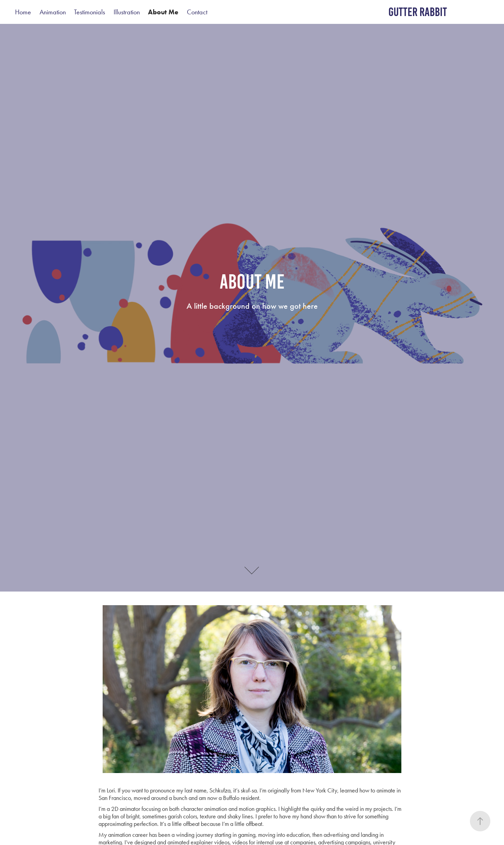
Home (23, 12)
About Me (163, 12)
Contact (197, 12)
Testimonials (90, 12)
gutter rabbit (418, 12)
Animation (53, 12)
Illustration (127, 12)
